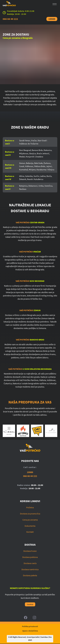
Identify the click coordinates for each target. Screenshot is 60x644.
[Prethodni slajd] (6, 431)
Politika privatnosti (30, 627)
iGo (50, 637)
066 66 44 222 (10, 19)
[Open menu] (55, 4)
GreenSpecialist (33, 637)
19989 (52, 19)
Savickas (44, 637)
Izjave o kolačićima (30, 631)
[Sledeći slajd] (54, 431)
